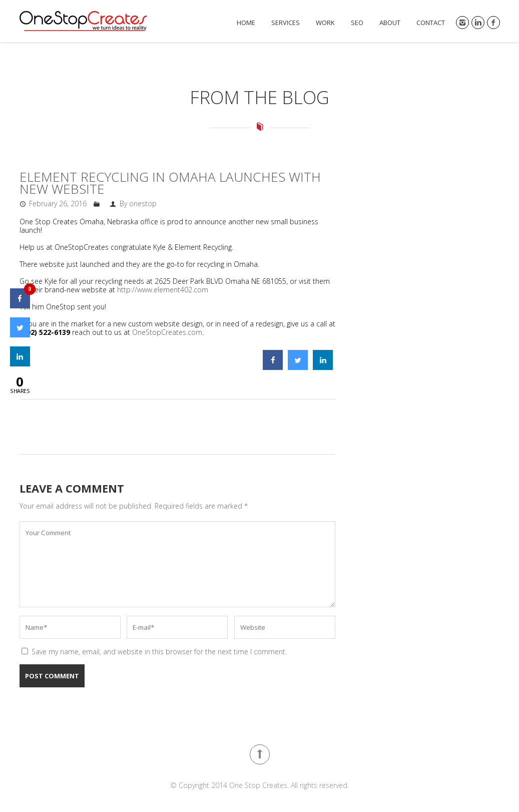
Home (246, 23)
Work (325, 23)
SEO (357, 23)
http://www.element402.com (163, 290)
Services (286, 23)
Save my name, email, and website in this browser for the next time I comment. (159, 652)
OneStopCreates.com (167, 332)
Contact (431, 23)
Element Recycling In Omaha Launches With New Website (170, 183)
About (390, 23)
